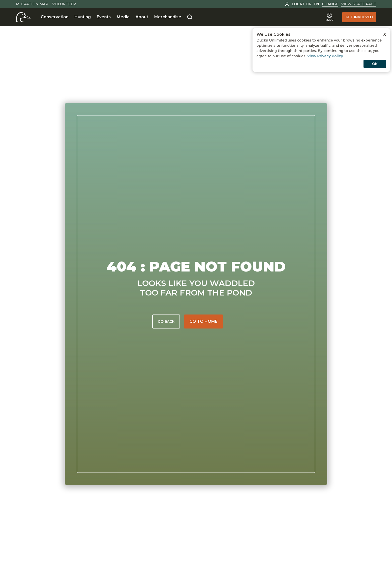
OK (375, 64)
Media (123, 17)
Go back (166, 321)
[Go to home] (203, 321)
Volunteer (64, 4)
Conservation (55, 17)
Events (104, 17)
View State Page (359, 4)
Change (330, 4)
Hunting (83, 17)
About (142, 17)
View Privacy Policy (325, 56)
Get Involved (359, 17)
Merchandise (168, 17)
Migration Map (32, 4)
